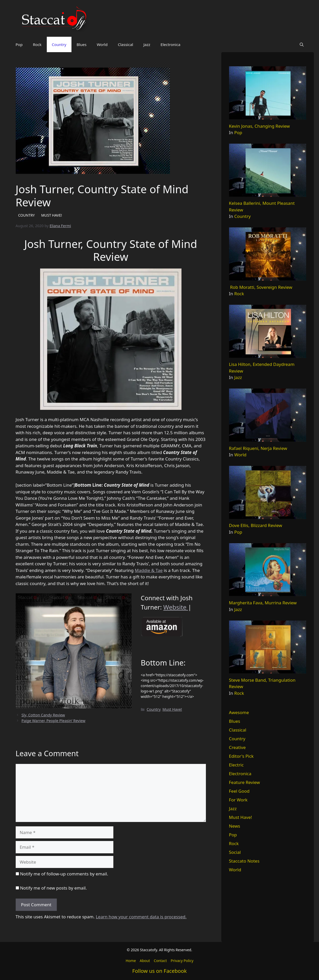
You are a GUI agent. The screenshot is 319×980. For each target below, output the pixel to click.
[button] (302, 44)
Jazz (147, 44)
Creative (237, 747)
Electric (236, 765)
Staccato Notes (244, 861)
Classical (125, 44)
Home (131, 961)
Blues (82, 44)
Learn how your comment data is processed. (141, 917)
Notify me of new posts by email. (53, 888)
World (102, 44)
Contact (160, 961)
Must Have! (172, 709)
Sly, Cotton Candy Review (43, 715)
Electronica (171, 44)
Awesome (239, 712)
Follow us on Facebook (160, 971)
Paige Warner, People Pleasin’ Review (53, 721)
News (235, 826)
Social (235, 852)
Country (59, 44)
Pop (19, 44)
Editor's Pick (241, 756)
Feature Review (245, 782)
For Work (238, 800)
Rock (37, 44)
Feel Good (239, 791)
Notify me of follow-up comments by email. (64, 874)
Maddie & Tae (149, 570)
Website (176, 607)
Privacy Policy (182, 961)
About (145, 961)
